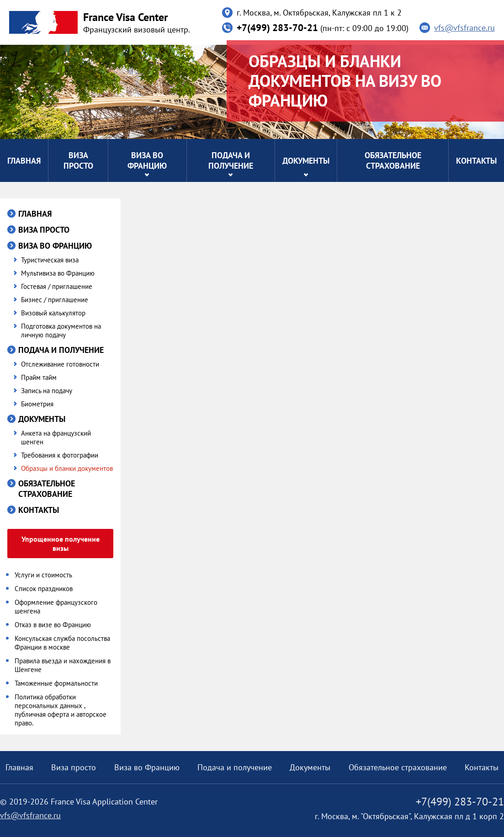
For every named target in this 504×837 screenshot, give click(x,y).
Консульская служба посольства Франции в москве (62, 643)
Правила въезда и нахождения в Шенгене (63, 665)
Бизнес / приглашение (55, 300)
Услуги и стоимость (43, 575)
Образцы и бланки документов (67, 468)
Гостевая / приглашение (57, 286)
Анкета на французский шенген (56, 437)
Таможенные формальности (56, 683)
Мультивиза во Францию (58, 273)
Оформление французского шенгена (56, 607)
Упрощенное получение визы (61, 544)
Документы (306, 161)
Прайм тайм (39, 377)
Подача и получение (231, 160)
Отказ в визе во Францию (53, 625)
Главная (24, 161)
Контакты (476, 161)
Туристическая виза (50, 260)
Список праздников (44, 589)
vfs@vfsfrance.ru (464, 28)
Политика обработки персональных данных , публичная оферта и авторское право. (61, 710)
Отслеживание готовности (60, 364)
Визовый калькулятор (53, 313)
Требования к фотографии (60, 455)
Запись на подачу (47, 391)
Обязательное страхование (393, 160)
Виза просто (78, 160)
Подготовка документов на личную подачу (61, 331)
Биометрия (37, 404)
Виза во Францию (147, 160)
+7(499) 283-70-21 (277, 28)
